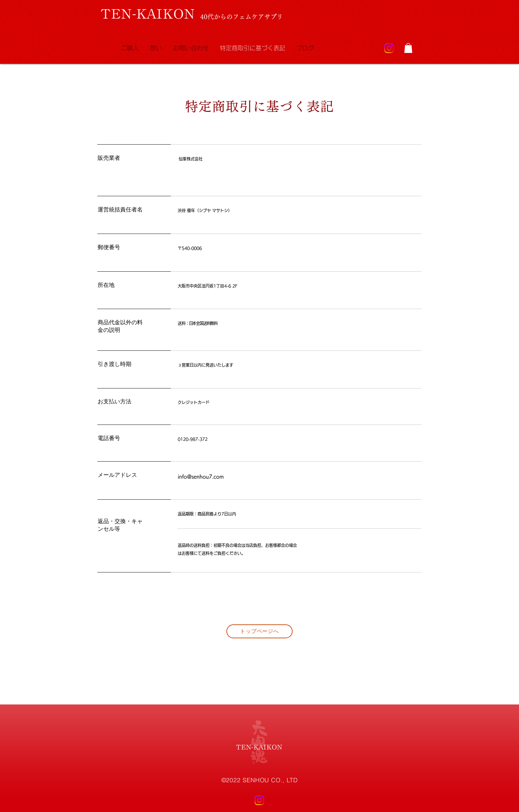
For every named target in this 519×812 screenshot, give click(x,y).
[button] (408, 48)
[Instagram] (389, 48)
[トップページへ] (259, 631)
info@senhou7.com (201, 477)
